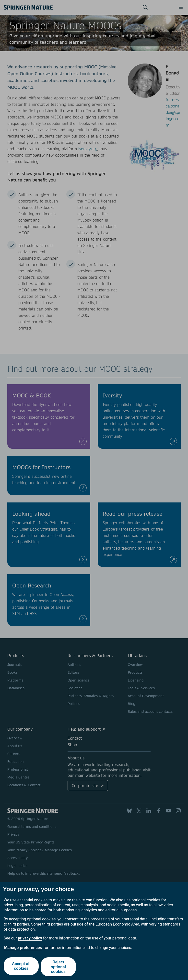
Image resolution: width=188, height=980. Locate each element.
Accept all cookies (21, 967)
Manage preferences (23, 948)
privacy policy (30, 938)
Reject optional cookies (59, 967)
